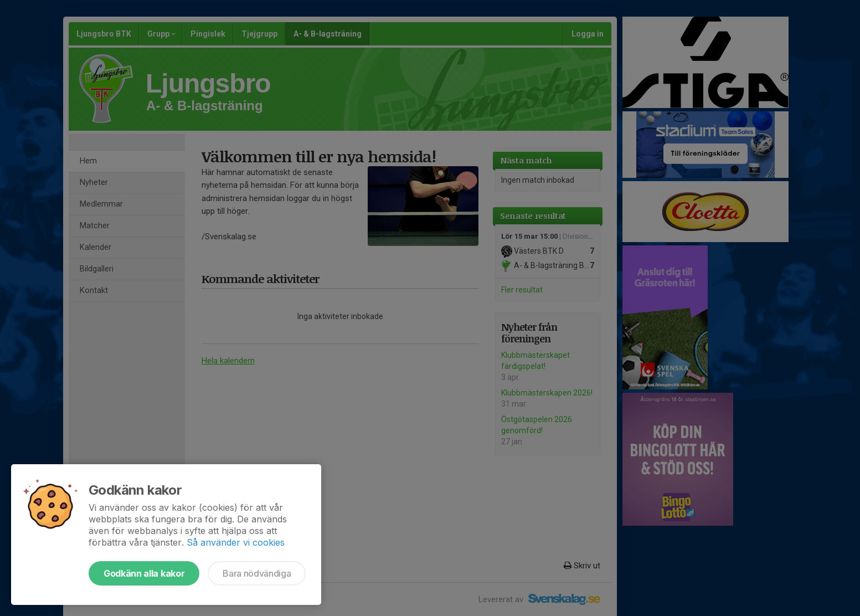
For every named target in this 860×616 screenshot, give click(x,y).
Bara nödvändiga (257, 573)
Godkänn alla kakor (144, 573)
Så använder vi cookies (236, 542)
